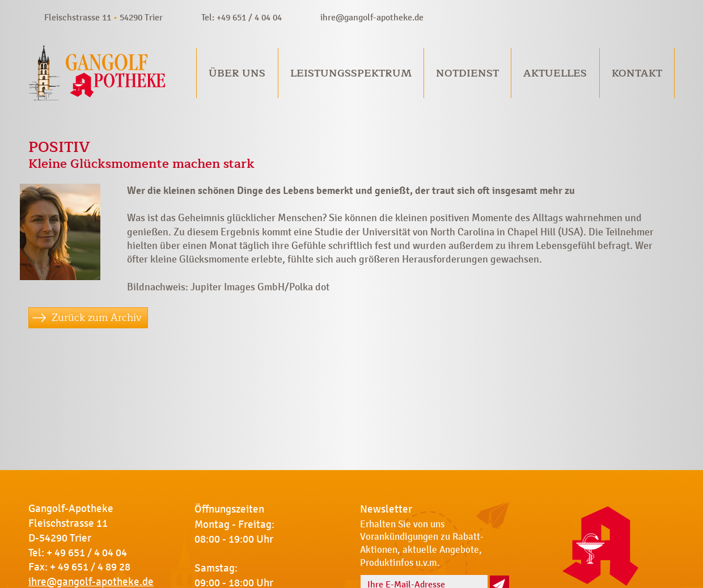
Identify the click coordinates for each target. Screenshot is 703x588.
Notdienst (467, 73)
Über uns (237, 73)
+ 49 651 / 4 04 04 (87, 553)
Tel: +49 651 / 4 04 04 (242, 17)
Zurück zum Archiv (97, 318)
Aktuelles (555, 73)
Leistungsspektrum (351, 73)
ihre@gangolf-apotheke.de (372, 17)
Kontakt (637, 73)
